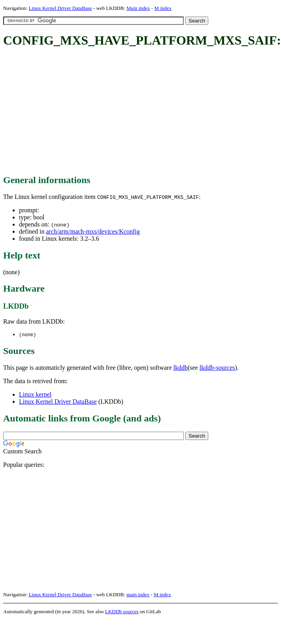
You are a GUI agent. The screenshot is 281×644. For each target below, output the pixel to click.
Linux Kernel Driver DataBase (60, 8)
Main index (138, 8)
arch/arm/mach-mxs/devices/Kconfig (93, 231)
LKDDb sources (122, 612)
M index (163, 8)
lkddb (181, 368)
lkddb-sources (217, 368)
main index (138, 595)
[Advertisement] (107, 112)
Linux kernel (35, 395)
